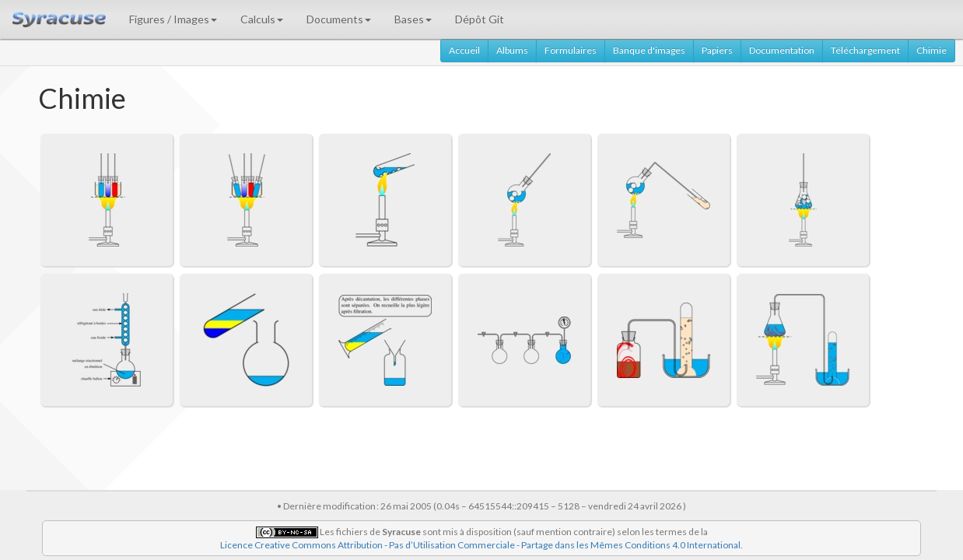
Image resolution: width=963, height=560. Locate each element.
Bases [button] (413, 19)
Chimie (931, 50)
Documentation (782, 50)
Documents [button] (339, 19)
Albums (512, 50)
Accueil (464, 50)
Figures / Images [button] (173, 19)
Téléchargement (865, 50)
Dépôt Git (480, 19)
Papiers (717, 50)
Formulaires (571, 50)
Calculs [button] (262, 19)
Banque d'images (649, 50)
